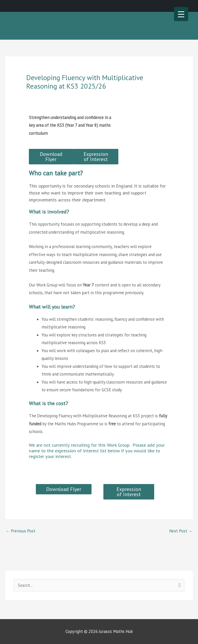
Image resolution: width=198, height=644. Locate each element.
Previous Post (20, 531)
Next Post (181, 531)
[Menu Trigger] (181, 14)
